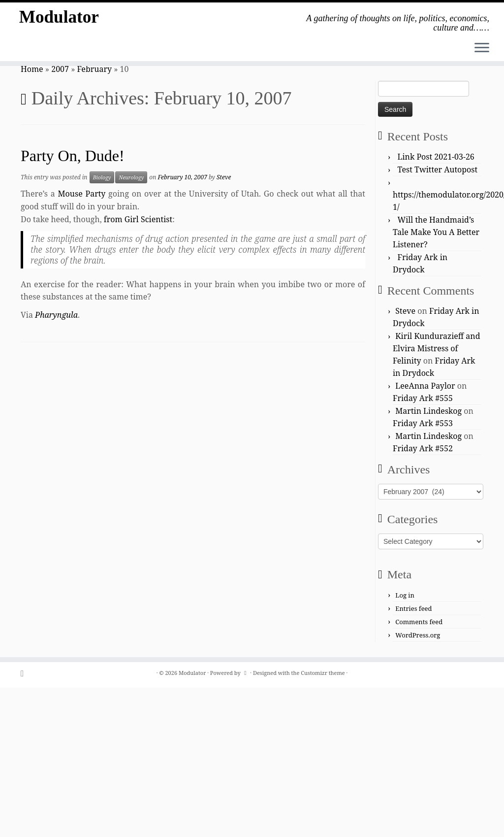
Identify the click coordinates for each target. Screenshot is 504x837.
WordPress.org (418, 635)
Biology (102, 177)
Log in (405, 595)
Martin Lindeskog (428, 411)
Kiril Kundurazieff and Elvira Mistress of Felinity (437, 348)
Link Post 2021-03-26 (436, 157)
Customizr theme (323, 673)
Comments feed (419, 622)
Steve (224, 177)
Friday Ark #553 (423, 423)
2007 (60, 69)
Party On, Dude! (73, 156)
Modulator (59, 19)
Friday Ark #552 (423, 448)
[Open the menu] (482, 48)
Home (32, 69)
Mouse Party (82, 194)
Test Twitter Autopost (438, 169)
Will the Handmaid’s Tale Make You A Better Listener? (436, 232)
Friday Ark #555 (423, 398)
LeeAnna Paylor (425, 386)
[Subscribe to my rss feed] (25, 673)
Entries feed (413, 608)
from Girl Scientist (138, 219)
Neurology (131, 177)
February (94, 69)
